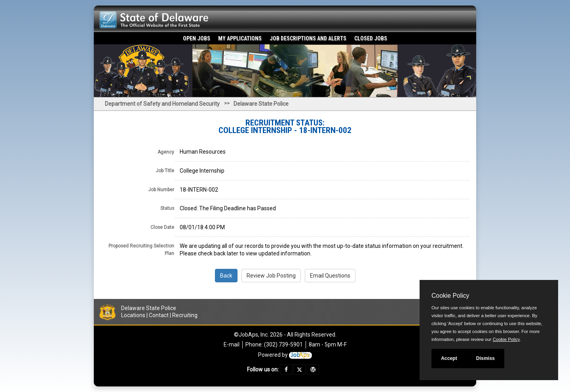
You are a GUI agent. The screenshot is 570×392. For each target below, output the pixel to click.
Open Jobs (197, 38)
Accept (449, 358)
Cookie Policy (450, 296)
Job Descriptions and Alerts (308, 38)
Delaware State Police (261, 104)
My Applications (240, 38)
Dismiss (485, 358)
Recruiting (185, 315)
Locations (133, 315)
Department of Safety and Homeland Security (162, 104)
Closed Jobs (371, 38)
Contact (159, 315)
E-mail (232, 344)
